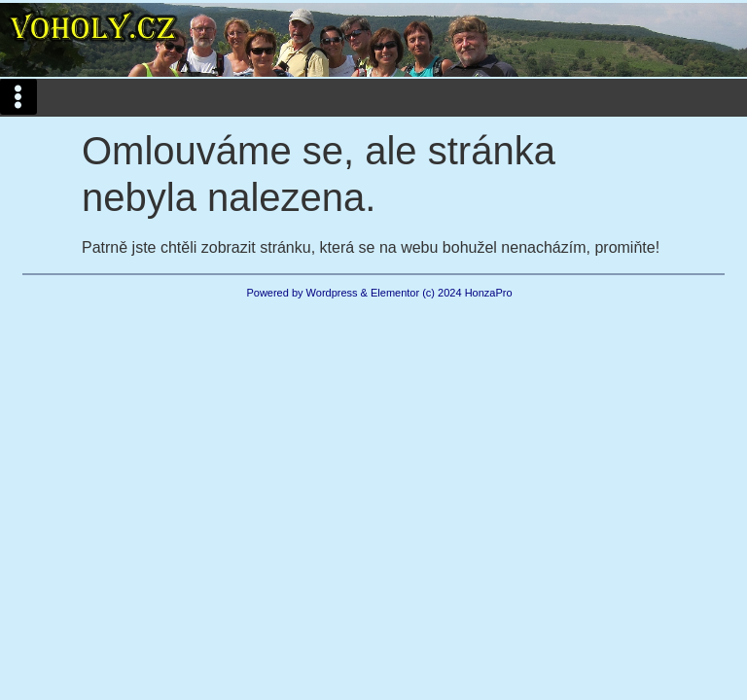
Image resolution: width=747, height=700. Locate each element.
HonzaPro (489, 293)
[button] (18, 97)
